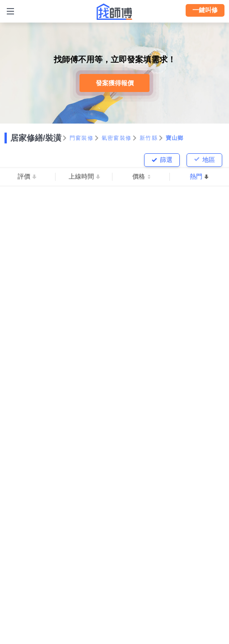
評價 (24, 176)
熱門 (196, 176)
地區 (209, 160)
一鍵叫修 (205, 10)
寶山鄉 (175, 138)
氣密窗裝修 (117, 138)
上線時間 (81, 176)
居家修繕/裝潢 (36, 138)
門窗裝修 (82, 138)
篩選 (166, 160)
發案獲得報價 (115, 83)
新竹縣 (149, 138)
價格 (139, 176)
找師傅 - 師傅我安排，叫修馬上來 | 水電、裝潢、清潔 (115, 12)
